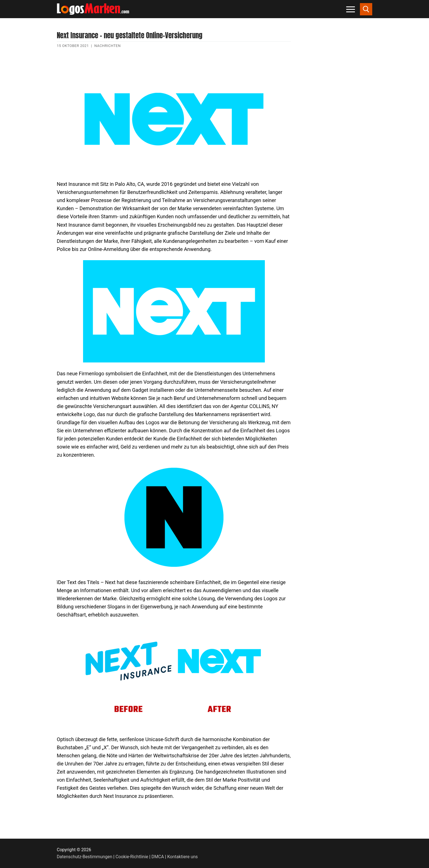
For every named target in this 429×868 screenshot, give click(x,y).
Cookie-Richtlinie (132, 857)
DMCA (158, 857)
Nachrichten (107, 46)
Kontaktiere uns (182, 857)
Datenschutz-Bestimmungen (84, 857)
